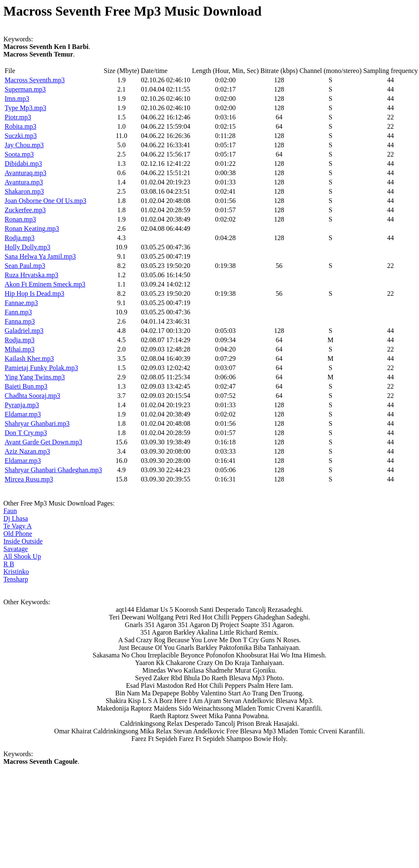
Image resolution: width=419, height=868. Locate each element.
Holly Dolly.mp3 (27, 247)
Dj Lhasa (16, 518)
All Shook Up (22, 556)
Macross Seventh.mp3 (35, 80)
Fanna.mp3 (20, 321)
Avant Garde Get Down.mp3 (44, 442)
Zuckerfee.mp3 (25, 210)
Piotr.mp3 (18, 117)
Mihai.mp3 (20, 349)
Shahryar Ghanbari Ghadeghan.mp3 (53, 470)
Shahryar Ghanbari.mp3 (37, 423)
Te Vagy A (18, 526)
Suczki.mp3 (21, 136)
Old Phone (18, 534)
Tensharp (16, 579)
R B (9, 564)
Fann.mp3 (18, 312)
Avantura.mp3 (24, 182)
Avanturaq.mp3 (26, 173)
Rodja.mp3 (20, 238)
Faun (10, 511)
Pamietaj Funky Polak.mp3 (41, 368)
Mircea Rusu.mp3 (29, 479)
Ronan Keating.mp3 (32, 228)
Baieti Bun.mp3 (26, 386)
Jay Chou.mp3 (24, 145)
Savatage (16, 549)
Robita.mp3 (20, 126)
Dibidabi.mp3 (23, 164)
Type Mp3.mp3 (25, 108)
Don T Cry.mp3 (26, 433)
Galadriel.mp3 (24, 331)
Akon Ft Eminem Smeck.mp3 (45, 284)
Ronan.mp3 (20, 219)
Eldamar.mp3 (23, 414)
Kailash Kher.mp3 (29, 358)
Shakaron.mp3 (24, 191)
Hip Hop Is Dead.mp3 (34, 293)
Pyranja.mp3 (22, 405)
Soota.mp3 (19, 154)
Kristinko (16, 572)
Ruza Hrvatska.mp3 (31, 275)
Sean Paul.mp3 (25, 266)
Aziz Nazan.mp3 (27, 451)
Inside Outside (23, 541)
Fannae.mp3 (21, 303)
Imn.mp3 (17, 99)
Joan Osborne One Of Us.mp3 (45, 201)
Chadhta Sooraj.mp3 (33, 396)
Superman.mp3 (25, 89)
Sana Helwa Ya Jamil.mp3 (40, 256)
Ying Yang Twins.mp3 (35, 377)
